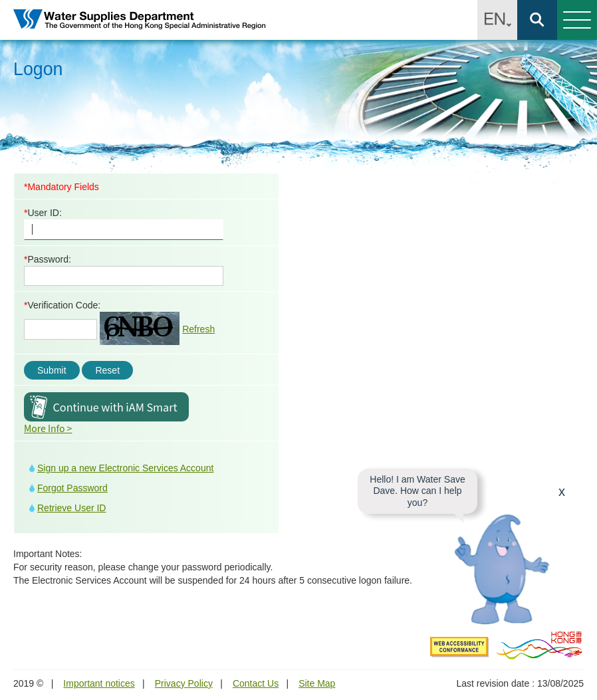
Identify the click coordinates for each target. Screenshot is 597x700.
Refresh (198, 329)
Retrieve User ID (71, 508)
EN (497, 20)
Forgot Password (72, 488)
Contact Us (256, 683)
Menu (574, 20)
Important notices (99, 683)
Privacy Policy (184, 683)
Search (537, 20)
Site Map (317, 683)
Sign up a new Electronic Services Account (125, 468)
